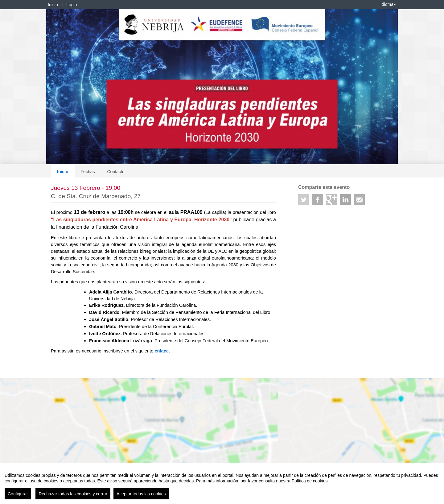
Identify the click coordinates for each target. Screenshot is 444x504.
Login (72, 5)
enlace (162, 351)
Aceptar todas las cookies (141, 494)
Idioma (388, 4)
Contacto (116, 172)
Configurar (18, 494)
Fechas (88, 172)
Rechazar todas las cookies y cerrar (73, 494)
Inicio (53, 5)
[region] (222, 484)
